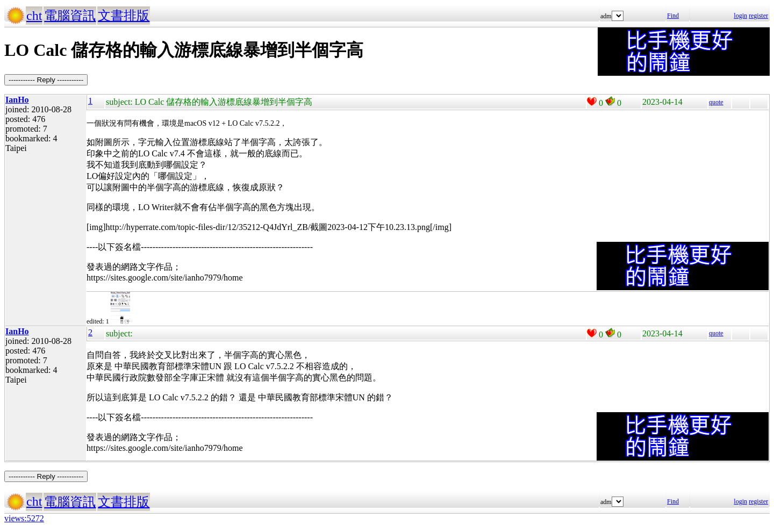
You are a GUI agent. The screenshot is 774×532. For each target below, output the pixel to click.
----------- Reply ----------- (46, 80)
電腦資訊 (70, 16)
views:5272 (24, 518)
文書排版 (124, 16)
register (758, 16)
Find (673, 16)
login (740, 16)
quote (716, 102)
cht (34, 16)
